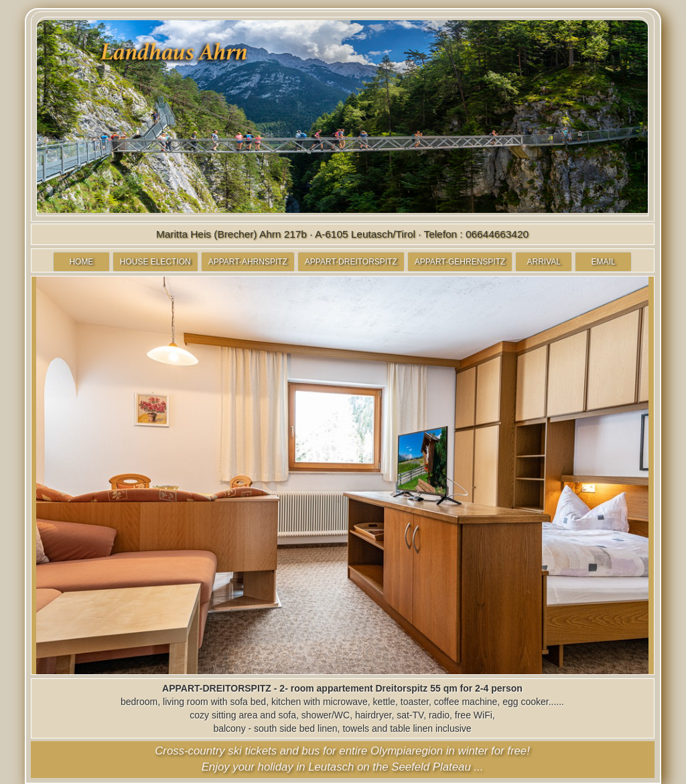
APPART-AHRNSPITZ (248, 262)
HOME (81, 262)
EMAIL (604, 262)
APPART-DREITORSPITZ (351, 262)
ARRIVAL (544, 262)
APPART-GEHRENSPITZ (460, 262)
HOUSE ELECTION (155, 262)
